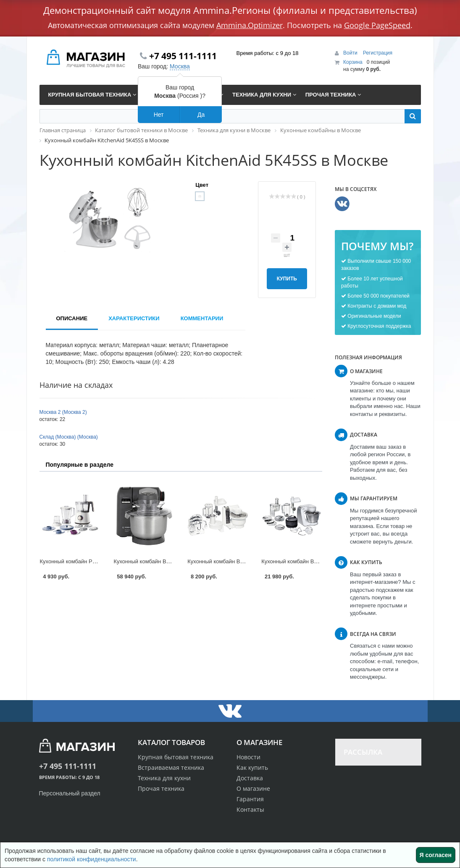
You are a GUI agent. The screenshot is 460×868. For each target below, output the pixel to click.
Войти (351, 53)
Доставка (250, 778)
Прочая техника (161, 788)
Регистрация (378, 53)
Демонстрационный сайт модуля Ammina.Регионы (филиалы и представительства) (230, 10)
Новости (248, 757)
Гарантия (250, 799)
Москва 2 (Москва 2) (63, 412)
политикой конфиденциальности (92, 859)
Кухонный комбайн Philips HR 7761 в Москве (96, 561)
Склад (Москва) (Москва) (69, 437)
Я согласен (436, 855)
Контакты (250, 809)
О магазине (253, 788)
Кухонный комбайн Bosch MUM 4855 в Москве (246, 561)
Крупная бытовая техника (176, 757)
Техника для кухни (164, 778)
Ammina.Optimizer (250, 25)
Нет (159, 115)
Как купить (252, 767)
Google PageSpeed (377, 25)
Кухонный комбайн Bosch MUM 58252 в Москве (321, 561)
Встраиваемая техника (171, 767)
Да (201, 115)
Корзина (353, 62)
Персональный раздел (70, 793)
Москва (180, 66)
